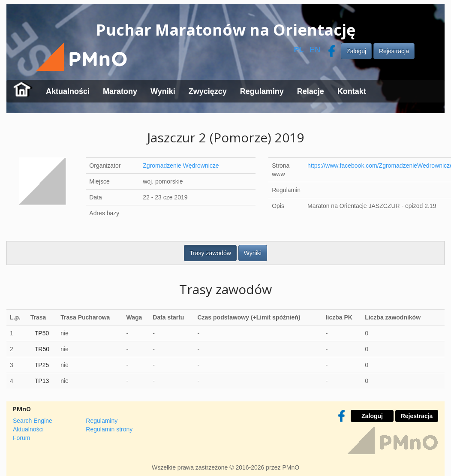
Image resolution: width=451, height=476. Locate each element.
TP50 (42, 333)
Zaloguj (356, 51)
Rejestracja (394, 51)
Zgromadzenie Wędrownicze (181, 166)
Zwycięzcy (208, 91)
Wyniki (163, 91)
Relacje (311, 91)
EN (315, 50)
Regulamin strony (109, 429)
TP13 (42, 381)
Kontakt (352, 91)
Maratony (120, 91)
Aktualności (68, 91)
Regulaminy (262, 91)
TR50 (42, 349)
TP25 (42, 365)
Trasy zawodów (210, 253)
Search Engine (33, 421)
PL (299, 50)
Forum (21, 438)
